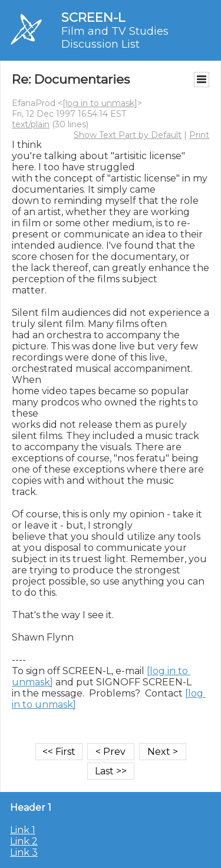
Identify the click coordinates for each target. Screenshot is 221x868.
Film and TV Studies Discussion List (115, 38)
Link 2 (24, 841)
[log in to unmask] (100, 103)
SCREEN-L (93, 17)
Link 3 (24, 852)
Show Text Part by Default (128, 135)
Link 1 (23, 830)
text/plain (31, 124)
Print (199, 135)
